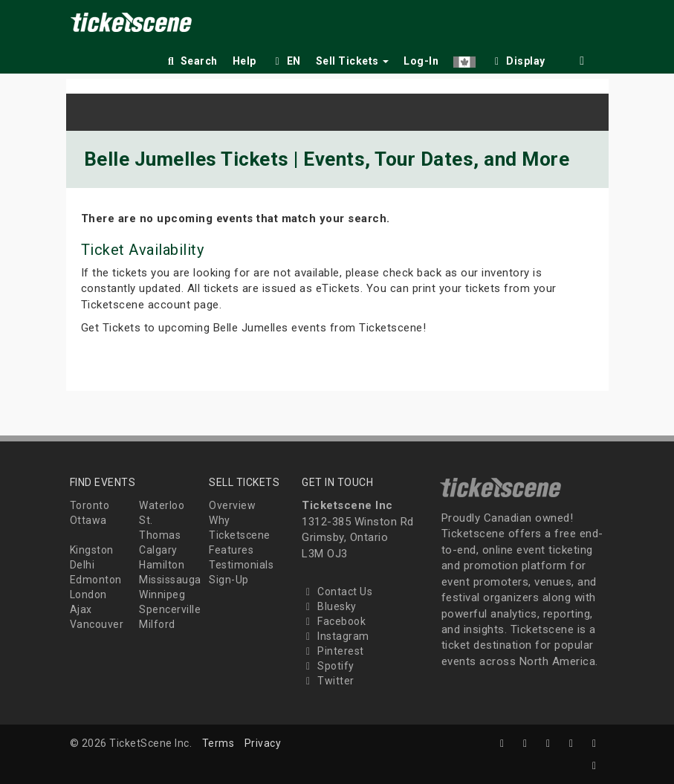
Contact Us (337, 592)
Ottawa (88, 520)
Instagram (336, 636)
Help (244, 61)
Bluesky (329, 606)
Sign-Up (229, 580)
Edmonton (96, 580)
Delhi (82, 565)
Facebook (334, 621)
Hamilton (162, 565)
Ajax (81, 609)
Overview (232, 505)
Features (231, 550)
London (88, 595)
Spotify (328, 666)
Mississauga (170, 580)
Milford (157, 624)
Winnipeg (162, 595)
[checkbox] (518, 58)
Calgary (158, 550)
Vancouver (97, 624)
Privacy (263, 743)
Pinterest (333, 651)
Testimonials (241, 565)
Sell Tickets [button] (353, 61)
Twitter (328, 681)
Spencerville (170, 609)
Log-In (421, 61)
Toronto (90, 505)
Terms (218, 743)
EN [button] (286, 61)
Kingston (92, 550)
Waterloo (162, 505)
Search (191, 61)
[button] (464, 58)
